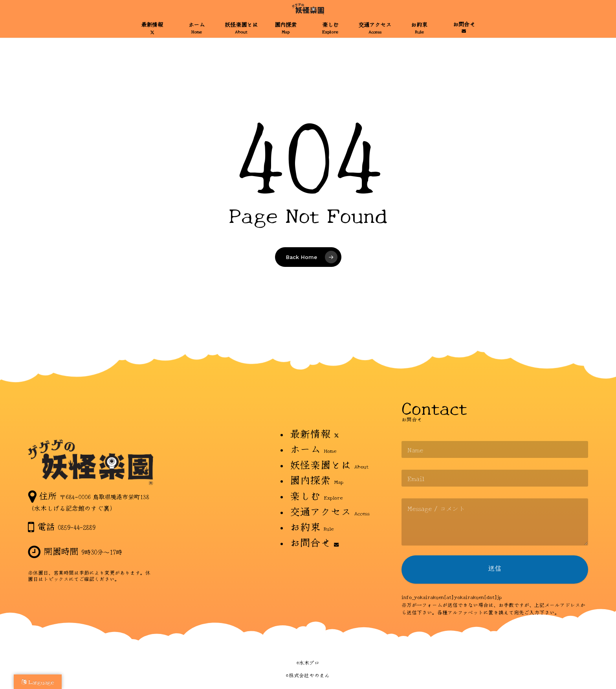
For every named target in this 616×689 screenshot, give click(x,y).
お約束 (312, 526)
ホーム (313, 448)
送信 (495, 570)
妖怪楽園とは (329, 464)
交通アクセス (330, 511)
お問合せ (314, 542)
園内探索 (317, 479)
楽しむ (316, 495)
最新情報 (314, 433)
